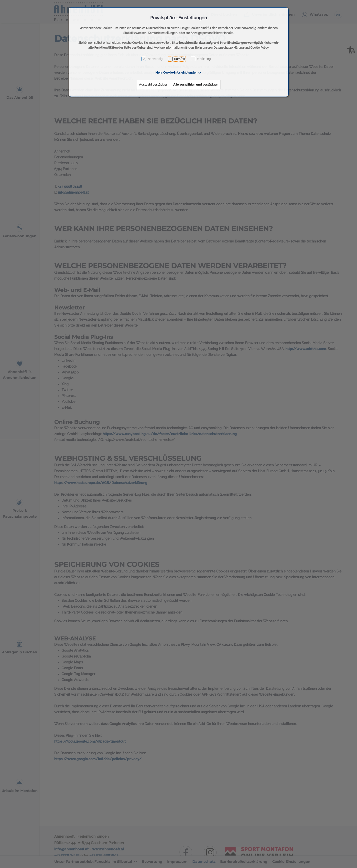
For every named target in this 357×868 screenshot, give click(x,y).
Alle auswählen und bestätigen (196, 84)
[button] (178, 73)
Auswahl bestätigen (154, 84)
